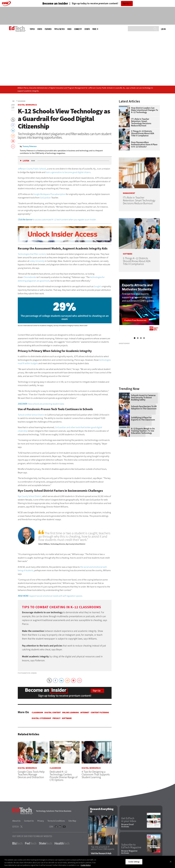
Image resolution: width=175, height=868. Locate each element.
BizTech (17, 843)
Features (48, 29)
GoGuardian (45, 198)
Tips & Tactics (59, 29)
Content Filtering (100, 713)
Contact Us (29, 821)
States (40, 29)
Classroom (37, 713)
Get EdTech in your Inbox (129, 820)
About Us (16, 821)
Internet (85, 713)
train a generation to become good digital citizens (68, 172)
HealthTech (62, 843)
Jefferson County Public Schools (32, 169)
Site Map (72, 821)
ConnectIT (78, 29)
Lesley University (37, 261)
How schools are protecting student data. (41, 404)
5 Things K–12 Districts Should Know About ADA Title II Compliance (143, 133)
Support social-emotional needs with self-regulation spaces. (50, 596)
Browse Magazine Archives (129, 852)
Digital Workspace (22, 101)
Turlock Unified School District (31, 415)
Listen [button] (26, 161)
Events (87, 29)
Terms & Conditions (56, 821)
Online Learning (70, 713)
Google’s (98, 286)
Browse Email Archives (127, 826)
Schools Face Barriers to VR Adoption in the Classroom (144, 408)
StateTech (45, 843)
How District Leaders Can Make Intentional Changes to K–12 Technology (145, 110)
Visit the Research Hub (101, 853)
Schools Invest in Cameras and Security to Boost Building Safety (143, 398)
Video (69, 29)
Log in (163, 29)
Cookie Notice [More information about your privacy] (86, 865)
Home (13, 101)
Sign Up (126, 3)
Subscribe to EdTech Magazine (131, 846)
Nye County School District (30, 496)
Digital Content (53, 713)
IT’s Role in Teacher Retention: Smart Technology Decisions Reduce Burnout (141, 122)
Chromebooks (30, 277)
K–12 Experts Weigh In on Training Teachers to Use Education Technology (143, 431)
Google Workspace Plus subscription (49, 194)
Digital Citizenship (41, 718)
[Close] (171, 862)
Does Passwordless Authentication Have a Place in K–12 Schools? (144, 145)
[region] (87, 862)
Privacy (56, 718)
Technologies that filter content (32, 254)
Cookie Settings (134, 862)
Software (67, 718)
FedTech (31, 843)
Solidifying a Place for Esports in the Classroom (143, 419)
